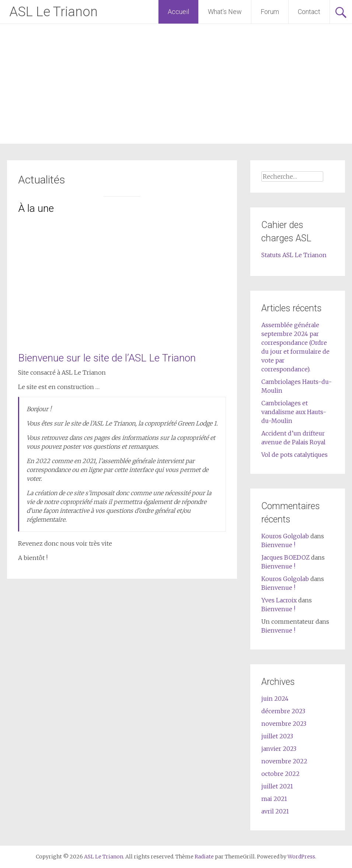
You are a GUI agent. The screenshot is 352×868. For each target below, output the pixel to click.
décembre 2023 (283, 711)
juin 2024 (275, 699)
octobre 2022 (280, 774)
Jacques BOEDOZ (285, 557)
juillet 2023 (277, 736)
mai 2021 (274, 799)
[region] (122, 276)
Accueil (178, 12)
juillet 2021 (277, 786)
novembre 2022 (284, 761)
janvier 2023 (279, 749)
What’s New (225, 12)
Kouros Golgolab (285, 536)
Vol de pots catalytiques (295, 455)
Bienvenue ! (278, 545)
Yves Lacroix (279, 600)
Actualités (42, 180)
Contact (309, 12)
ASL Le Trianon (53, 12)
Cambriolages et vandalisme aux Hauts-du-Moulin (294, 412)
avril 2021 (275, 811)
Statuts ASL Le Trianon (294, 255)
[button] (29, 276)
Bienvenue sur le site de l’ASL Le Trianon (107, 358)
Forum (270, 12)
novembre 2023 (284, 724)
